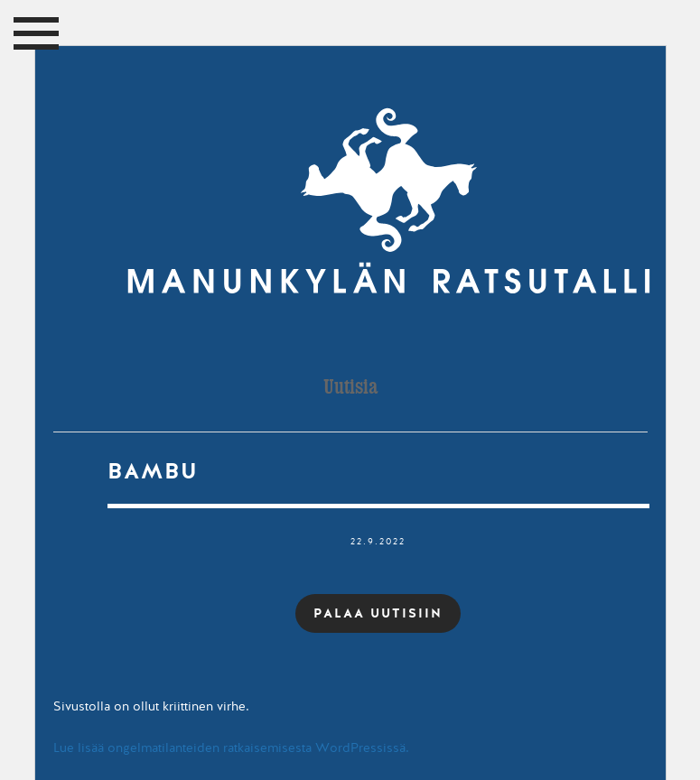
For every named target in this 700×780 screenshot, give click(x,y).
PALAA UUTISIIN (378, 613)
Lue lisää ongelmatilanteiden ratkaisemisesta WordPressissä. (231, 748)
